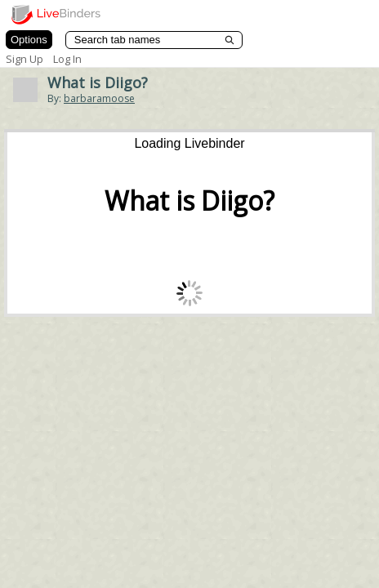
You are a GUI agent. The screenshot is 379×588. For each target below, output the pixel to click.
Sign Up (25, 59)
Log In (67, 59)
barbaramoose (99, 98)
